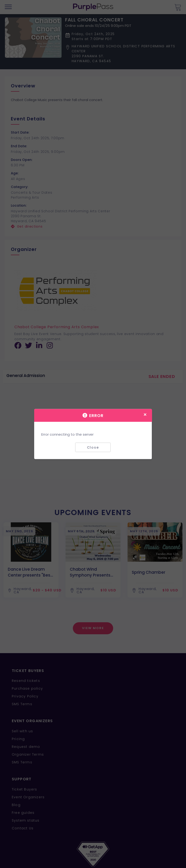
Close (93, 447)
